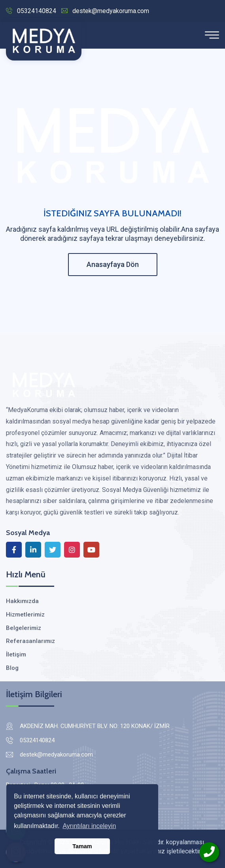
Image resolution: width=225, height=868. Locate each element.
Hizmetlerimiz (25, 615)
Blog (12, 668)
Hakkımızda (22, 601)
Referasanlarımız (30, 641)
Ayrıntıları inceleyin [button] (89, 826)
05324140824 (31, 11)
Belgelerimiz (24, 628)
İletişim (16, 654)
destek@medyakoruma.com (105, 11)
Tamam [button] (82, 846)
